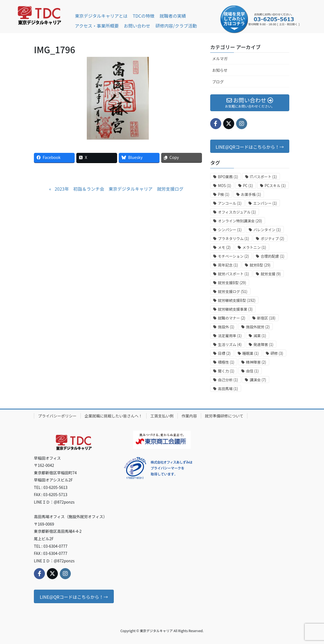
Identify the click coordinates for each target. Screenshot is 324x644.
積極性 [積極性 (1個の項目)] (226, 362)
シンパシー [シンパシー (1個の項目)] (230, 230)
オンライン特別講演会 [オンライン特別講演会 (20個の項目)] (240, 221)
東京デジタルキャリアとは (101, 16)
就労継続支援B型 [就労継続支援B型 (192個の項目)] (237, 300)
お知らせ (220, 70)
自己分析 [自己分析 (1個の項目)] (228, 380)
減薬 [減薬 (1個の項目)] (260, 336)
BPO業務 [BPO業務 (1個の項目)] (228, 177)
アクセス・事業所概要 (97, 26)
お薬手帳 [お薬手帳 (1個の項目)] (251, 194)
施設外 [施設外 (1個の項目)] (226, 327)
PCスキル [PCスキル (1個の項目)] (275, 186)
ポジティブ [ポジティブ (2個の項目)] (272, 239)
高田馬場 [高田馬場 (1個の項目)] (228, 389)
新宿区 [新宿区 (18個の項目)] (266, 318)
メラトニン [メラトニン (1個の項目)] (254, 247)
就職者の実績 (173, 16)
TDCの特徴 (144, 16)
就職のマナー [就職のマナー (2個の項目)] (232, 318)
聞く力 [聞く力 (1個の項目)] (226, 371)
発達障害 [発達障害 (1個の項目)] (264, 344)
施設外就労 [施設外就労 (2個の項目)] (258, 327)
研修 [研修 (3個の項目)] (277, 353)
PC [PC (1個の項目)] (248, 186)
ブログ (218, 82)
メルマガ (220, 58)
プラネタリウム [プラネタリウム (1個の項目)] (233, 239)
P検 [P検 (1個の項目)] (224, 194)
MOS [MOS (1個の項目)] (225, 186)
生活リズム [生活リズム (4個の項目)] (230, 344)
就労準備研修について (224, 416)
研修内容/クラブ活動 (176, 26)
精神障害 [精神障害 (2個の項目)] (256, 362)
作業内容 (189, 416)
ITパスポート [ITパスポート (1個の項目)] (263, 177)
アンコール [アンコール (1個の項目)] (230, 203)
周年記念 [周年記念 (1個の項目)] (228, 265)
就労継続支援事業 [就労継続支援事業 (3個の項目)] (235, 309)
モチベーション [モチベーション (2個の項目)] (233, 256)
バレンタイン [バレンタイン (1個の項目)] (267, 230)
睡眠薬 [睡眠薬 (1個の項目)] (251, 353)
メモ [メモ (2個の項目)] (224, 247)
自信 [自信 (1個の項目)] (252, 371)
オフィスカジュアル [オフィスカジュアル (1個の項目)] (237, 212)
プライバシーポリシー (57, 416)
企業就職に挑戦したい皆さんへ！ (114, 416)
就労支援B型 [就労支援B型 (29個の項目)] (232, 283)
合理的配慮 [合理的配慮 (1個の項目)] (272, 256)
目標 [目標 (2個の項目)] (224, 353)
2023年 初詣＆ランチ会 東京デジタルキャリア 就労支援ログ (119, 189)
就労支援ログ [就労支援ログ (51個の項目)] (233, 292)
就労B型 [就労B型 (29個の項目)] (260, 265)
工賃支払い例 (162, 416)
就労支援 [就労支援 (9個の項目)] (271, 274)
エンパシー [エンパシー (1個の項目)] (265, 203)
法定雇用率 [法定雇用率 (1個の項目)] (230, 336)
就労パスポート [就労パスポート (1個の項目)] (233, 274)
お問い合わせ (137, 26)
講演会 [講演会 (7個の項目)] (258, 380)
